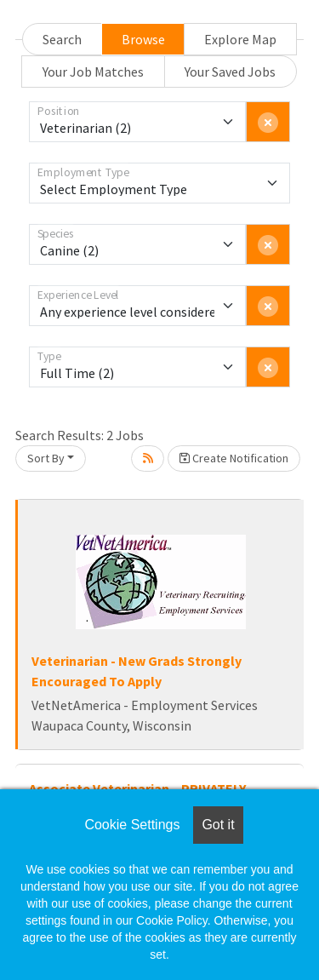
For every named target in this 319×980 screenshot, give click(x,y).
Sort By (46, 458)
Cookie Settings (132, 825)
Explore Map (240, 39)
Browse (143, 39)
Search (62, 39)
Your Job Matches (93, 72)
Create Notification (234, 458)
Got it (218, 825)
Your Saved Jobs (230, 72)
